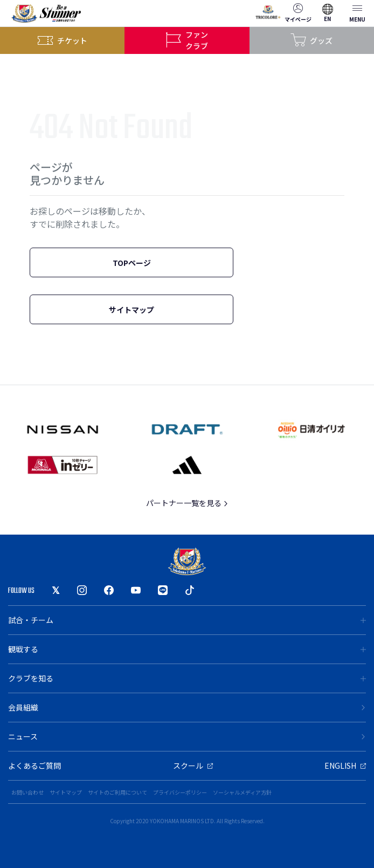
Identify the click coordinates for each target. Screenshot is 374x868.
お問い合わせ (27, 792)
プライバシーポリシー (180, 792)
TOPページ (132, 263)
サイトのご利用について (117, 792)
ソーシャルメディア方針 (242, 792)
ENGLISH (345, 766)
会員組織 (187, 707)
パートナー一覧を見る (187, 503)
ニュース (187, 736)
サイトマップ (131, 310)
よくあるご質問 (34, 766)
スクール (193, 766)
